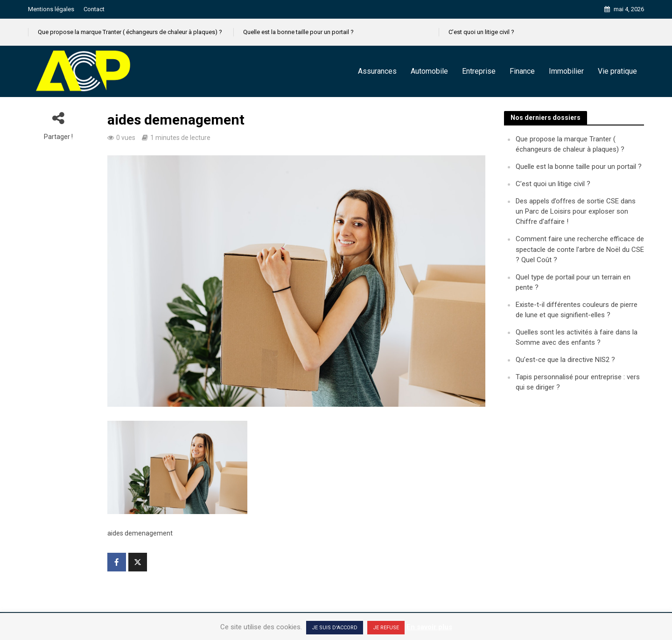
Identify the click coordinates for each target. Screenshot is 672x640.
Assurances (377, 71)
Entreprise (479, 71)
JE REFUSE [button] (386, 628)
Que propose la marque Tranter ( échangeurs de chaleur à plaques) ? (130, 32)
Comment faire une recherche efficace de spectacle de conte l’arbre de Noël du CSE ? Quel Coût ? (580, 249)
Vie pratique (617, 71)
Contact (94, 9)
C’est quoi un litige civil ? (481, 32)
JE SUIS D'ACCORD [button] (335, 628)
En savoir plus (429, 627)
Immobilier (566, 71)
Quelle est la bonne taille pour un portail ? (298, 32)
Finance (522, 71)
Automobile (429, 71)
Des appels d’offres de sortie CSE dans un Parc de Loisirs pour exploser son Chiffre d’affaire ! (576, 211)
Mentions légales (51, 9)
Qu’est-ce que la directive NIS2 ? (565, 360)
